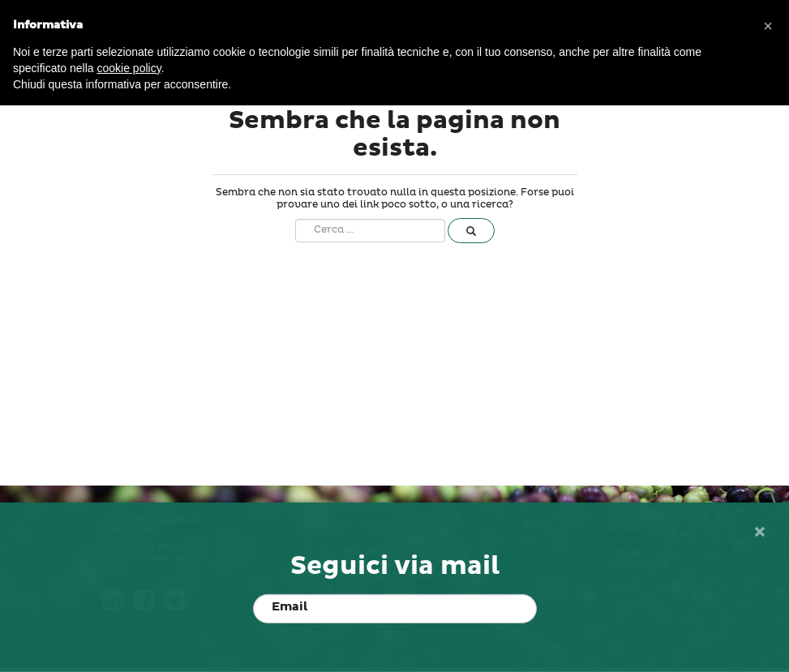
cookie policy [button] (129, 68)
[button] (768, 26)
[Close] (759, 533)
